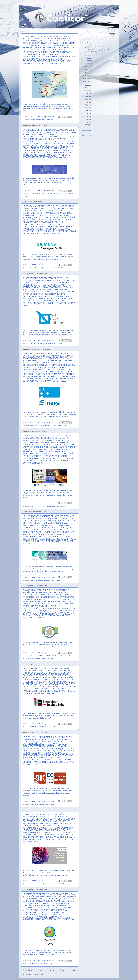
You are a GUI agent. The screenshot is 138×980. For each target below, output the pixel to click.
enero (87, 82)
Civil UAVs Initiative (36, 344)
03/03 (89, 75)
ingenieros (55, 506)
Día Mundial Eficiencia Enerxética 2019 (42, 425)
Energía (58, 425)
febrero (88, 79)
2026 (85, 42)
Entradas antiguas (68, 970)
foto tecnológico (53, 344)
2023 (85, 91)
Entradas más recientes (33, 970)
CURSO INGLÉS (41, 506)
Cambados (72, 656)
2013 (85, 119)
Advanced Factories (36, 884)
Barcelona (47, 884)
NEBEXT (61, 884)
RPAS (42, 964)
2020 (85, 99)
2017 (85, 108)
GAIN (61, 344)
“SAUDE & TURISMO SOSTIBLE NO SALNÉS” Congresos (49, 656)
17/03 (89, 64)
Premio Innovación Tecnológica (40, 580)
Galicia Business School (37, 194)
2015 (85, 113)
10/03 (89, 69)
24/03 (89, 61)
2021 (85, 96)
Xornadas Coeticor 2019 (56, 268)
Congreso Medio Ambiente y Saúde (34, 658)
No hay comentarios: (49, 117)
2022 (85, 94)
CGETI (32, 727)
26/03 (89, 55)
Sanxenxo (50, 658)
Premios (67, 727)
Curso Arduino (49, 804)
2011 (85, 125)
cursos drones (34, 964)
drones (45, 344)
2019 (85, 102)
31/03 (89, 47)
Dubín (49, 506)
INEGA (64, 425)
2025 (85, 85)
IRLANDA (63, 506)
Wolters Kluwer (49, 964)
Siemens (45, 268)
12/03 (89, 67)
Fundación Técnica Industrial (44, 727)
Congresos (54, 884)
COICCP (32, 120)
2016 (85, 111)
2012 (85, 122)
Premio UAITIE (55, 580)
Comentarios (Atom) (38, 974)
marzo (88, 45)
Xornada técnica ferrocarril (44, 120)
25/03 (89, 58)
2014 (85, 116)
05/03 (89, 72)
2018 (85, 105)
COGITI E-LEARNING (37, 804)
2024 (85, 88)
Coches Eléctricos (35, 268)
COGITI (32, 506)
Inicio (52, 970)
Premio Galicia (59, 727)
